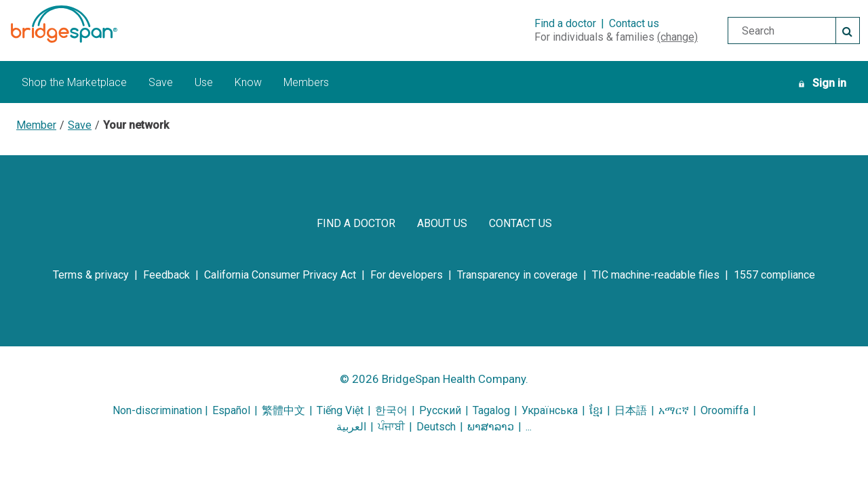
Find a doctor (565, 23)
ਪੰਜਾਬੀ (391, 427)
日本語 (631, 410)
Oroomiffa (725, 410)
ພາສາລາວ (491, 427)
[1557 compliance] (774, 275)
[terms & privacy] (91, 275)
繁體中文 (283, 410)
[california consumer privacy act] (280, 275)
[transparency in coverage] (517, 275)
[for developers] (407, 275)
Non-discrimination (157, 410)
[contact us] (520, 223)
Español (231, 410)
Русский (440, 410)
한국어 (393, 410)
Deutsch (436, 427)
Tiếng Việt (340, 410)
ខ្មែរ (596, 410)
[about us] (442, 223)
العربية (351, 427)
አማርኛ (674, 410)
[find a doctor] (356, 223)
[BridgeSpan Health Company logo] (80, 24)
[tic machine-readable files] (656, 275)
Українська (550, 410)
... (529, 427)
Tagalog (491, 410)
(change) (677, 37)
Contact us (634, 23)
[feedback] (166, 275)
